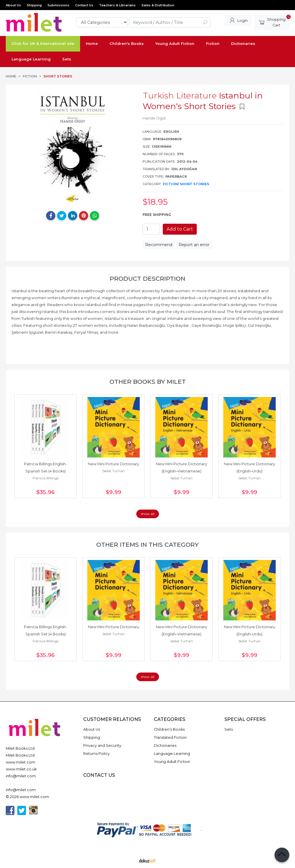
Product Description (147, 279)
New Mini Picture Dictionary (114, 464)
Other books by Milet (148, 382)
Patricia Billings (46, 478)
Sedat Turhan (114, 471)
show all (148, 514)
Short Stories (194, 184)
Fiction (170, 184)
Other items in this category (147, 545)
